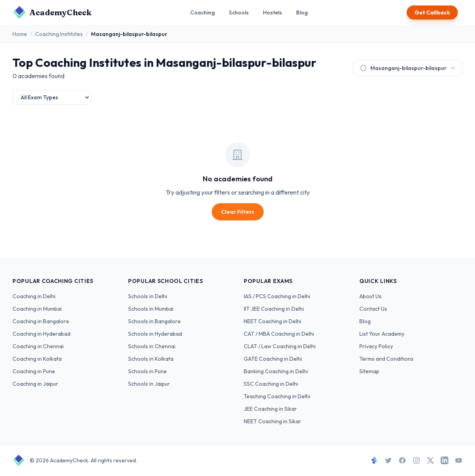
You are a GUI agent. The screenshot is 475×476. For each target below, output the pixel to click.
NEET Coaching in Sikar (272, 421)
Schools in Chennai (152, 346)
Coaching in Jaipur (35, 384)
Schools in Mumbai (151, 309)
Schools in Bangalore (154, 321)
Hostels (272, 13)
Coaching (203, 13)
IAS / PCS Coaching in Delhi (277, 296)
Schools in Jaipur (149, 384)
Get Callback (432, 13)
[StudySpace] (374, 460)
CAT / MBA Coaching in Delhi (279, 334)
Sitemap (369, 371)
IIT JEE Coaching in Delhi (274, 309)
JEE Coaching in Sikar (270, 409)
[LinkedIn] (445, 460)
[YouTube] (459, 460)
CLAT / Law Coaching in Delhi (280, 346)
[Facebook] (402, 460)
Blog (302, 13)
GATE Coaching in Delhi (273, 359)
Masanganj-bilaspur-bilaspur (408, 68)
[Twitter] (388, 460)
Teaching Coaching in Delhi (277, 396)
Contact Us (373, 309)
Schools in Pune (147, 371)
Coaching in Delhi (34, 296)
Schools (239, 13)
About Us (371, 296)
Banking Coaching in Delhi (276, 371)
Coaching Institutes (59, 34)
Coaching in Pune (34, 371)
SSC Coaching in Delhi (271, 384)
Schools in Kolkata (151, 359)
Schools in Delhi (148, 296)
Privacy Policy (376, 346)
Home (20, 34)
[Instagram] (416, 460)
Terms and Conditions (387, 359)
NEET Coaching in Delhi (272, 321)
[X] (430, 460)
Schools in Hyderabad (155, 334)
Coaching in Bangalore (41, 321)
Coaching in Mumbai (37, 309)
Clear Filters (238, 212)
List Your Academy (382, 334)
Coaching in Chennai (38, 346)
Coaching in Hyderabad (41, 334)
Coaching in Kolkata (37, 359)
